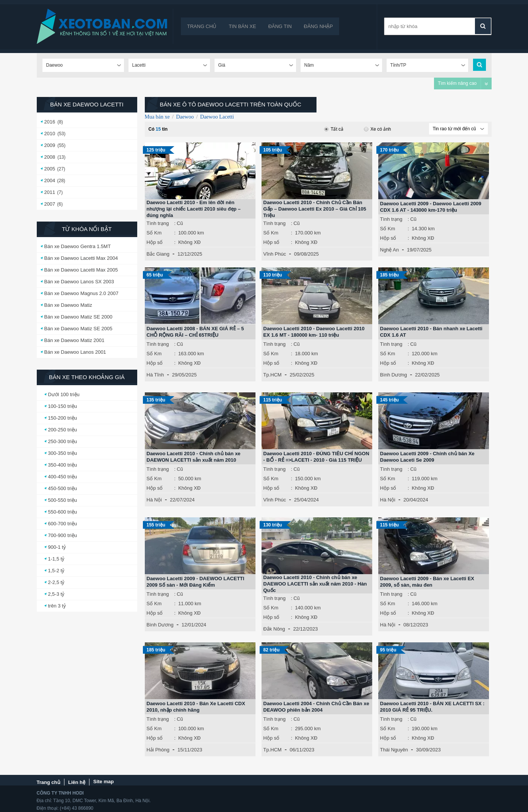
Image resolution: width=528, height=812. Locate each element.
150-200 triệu (63, 418)
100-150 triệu (63, 406)
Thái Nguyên (394, 750)
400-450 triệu (63, 477)
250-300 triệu (63, 441)
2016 (50, 122)
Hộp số (155, 242)
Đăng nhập (319, 26)
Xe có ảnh (377, 129)
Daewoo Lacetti (217, 117)
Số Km (154, 233)
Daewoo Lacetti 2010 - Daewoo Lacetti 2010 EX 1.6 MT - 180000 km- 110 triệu (314, 332)
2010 (50, 134)
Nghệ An (390, 250)
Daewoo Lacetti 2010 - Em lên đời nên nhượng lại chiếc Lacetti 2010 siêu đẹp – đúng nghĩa (194, 209)
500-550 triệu (63, 500)
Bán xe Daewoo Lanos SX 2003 (79, 282)
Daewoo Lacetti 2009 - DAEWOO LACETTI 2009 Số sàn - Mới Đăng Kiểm (196, 582)
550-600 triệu (63, 512)
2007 (50, 204)
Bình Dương (394, 375)
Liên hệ (77, 782)
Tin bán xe (242, 26)
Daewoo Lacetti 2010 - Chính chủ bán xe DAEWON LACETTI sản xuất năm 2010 (194, 457)
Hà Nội (154, 500)
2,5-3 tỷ (56, 594)
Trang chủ (202, 26)
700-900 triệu (63, 535)
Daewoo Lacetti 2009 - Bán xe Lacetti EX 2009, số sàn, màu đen (427, 582)
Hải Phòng (158, 750)
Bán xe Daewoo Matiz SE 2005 (78, 329)
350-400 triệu (63, 465)
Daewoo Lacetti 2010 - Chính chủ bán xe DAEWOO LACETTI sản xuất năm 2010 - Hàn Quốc (315, 584)
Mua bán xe (157, 117)
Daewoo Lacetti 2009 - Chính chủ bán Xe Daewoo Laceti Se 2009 (427, 457)
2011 (50, 192)
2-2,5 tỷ (56, 582)
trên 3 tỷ (57, 606)
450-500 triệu (63, 488)
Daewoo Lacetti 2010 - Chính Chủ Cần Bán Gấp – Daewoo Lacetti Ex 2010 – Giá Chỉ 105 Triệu (315, 209)
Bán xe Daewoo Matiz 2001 (74, 340)
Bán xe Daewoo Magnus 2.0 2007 (81, 293)
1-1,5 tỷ (56, 559)
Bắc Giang (158, 254)
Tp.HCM (273, 375)
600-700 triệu (63, 524)
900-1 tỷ (57, 547)
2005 (50, 169)
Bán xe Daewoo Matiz (68, 305)
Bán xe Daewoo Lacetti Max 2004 (81, 258)
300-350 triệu (63, 453)
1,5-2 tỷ (56, 571)
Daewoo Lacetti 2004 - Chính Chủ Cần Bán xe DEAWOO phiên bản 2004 (316, 707)
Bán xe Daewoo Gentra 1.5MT (78, 246)
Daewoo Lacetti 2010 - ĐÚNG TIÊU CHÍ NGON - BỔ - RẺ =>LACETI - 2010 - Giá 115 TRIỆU (316, 457)
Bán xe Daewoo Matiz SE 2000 (78, 317)
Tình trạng (158, 223)
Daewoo (185, 117)
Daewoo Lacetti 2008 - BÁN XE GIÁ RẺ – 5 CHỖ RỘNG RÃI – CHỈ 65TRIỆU (195, 332)
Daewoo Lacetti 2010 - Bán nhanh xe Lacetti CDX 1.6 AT (431, 332)
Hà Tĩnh (155, 375)
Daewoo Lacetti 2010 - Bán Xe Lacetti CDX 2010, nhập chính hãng (196, 707)
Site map (103, 782)
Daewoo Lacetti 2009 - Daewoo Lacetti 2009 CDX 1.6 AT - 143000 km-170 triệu (431, 207)
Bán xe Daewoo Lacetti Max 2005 (81, 270)
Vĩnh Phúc (275, 254)
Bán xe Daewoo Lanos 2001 (75, 352)
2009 (50, 145)
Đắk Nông (274, 629)
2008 (50, 157)
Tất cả (334, 129)
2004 (50, 180)
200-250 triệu (63, 430)
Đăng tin (280, 26)
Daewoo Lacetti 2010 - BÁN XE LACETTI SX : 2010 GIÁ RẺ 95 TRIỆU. (432, 707)
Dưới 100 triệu (64, 394)
